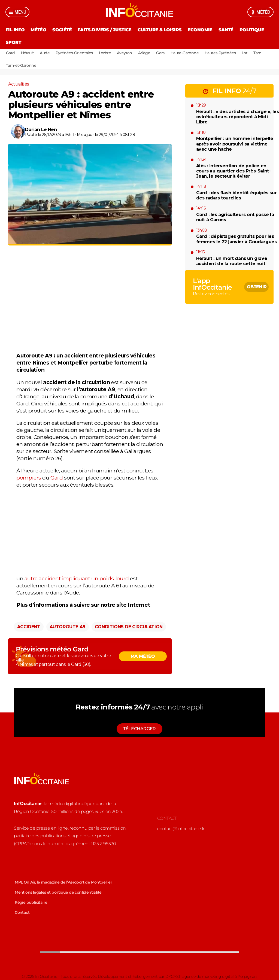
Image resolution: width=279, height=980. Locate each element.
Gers (160, 53)
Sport (13, 42)
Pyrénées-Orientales (74, 53)
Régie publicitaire (31, 902)
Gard (10, 53)
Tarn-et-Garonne (21, 65)
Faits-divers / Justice (105, 30)
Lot (245, 53)
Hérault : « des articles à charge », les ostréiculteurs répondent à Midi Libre (238, 117)
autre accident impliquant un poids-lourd (77, 578)
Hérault (28, 53)
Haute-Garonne (185, 53)
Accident (29, 627)
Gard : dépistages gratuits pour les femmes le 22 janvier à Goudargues (236, 239)
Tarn (257, 53)
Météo (38, 30)
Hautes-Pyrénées (220, 53)
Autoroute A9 (68, 627)
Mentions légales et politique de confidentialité (58, 892)
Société (62, 30)
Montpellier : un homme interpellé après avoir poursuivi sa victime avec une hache (235, 144)
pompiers (29, 478)
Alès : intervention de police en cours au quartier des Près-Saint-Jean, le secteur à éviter (233, 171)
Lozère (105, 53)
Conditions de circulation (129, 627)
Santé (226, 30)
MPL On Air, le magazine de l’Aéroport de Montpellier (63, 882)
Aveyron (125, 53)
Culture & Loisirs (160, 30)
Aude (45, 53)
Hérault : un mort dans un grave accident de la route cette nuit (232, 261)
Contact (22, 912)
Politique (252, 30)
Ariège (144, 53)
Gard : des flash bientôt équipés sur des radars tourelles (236, 195)
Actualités (19, 84)
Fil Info (15, 30)
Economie (200, 30)
